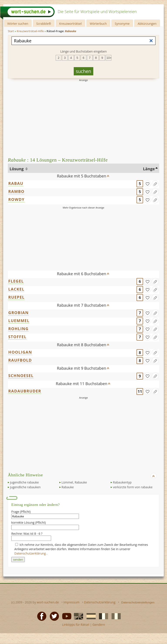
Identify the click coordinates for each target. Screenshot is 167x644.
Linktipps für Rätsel (76, 625)
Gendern (99, 625)
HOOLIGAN (20, 352)
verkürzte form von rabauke (133, 487)
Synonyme (122, 24)
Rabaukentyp (122, 482)
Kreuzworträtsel (70, 24)
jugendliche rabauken (25, 487)
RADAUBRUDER (25, 391)
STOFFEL (17, 337)
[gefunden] (147, 184)
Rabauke (68, 487)
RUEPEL (16, 297)
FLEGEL (16, 281)
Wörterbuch (98, 24)
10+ (109, 58)
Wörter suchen (18, 24)
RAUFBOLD (20, 360)
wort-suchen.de (48, 602)
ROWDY (16, 199)
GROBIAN (18, 313)
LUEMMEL (19, 321)
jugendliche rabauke (24, 482)
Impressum (72, 602)
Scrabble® (44, 24)
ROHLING (18, 329)
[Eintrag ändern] (155, 184)
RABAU (16, 183)
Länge (149, 169)
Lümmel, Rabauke (74, 482)
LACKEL (16, 289)
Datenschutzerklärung (30, 553)
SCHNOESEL (21, 376)
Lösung (17, 169)
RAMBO (16, 191)
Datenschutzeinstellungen (138, 602)
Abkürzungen (147, 24)
